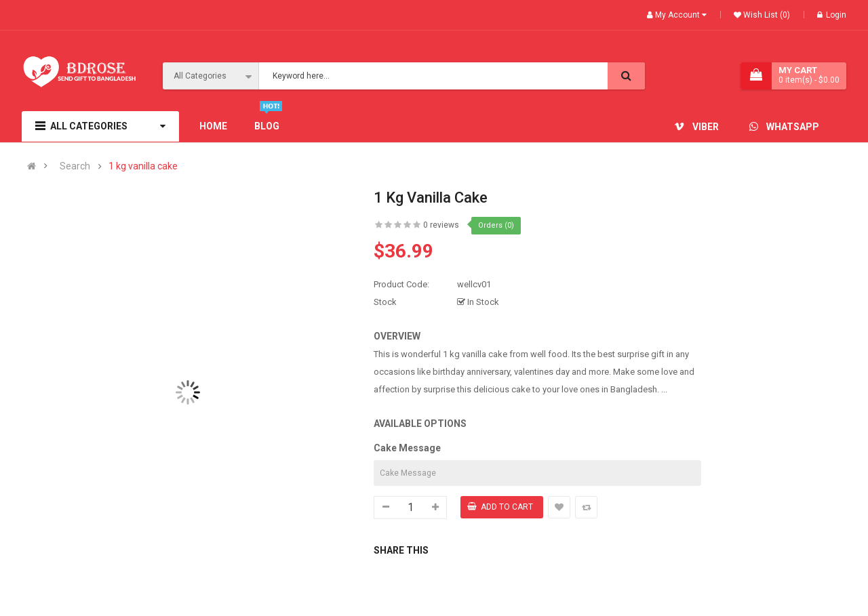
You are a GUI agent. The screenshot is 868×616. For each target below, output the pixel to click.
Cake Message (407, 448)
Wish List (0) (766, 15)
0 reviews (441, 225)
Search (75, 166)
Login (832, 15)
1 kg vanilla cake (143, 166)
